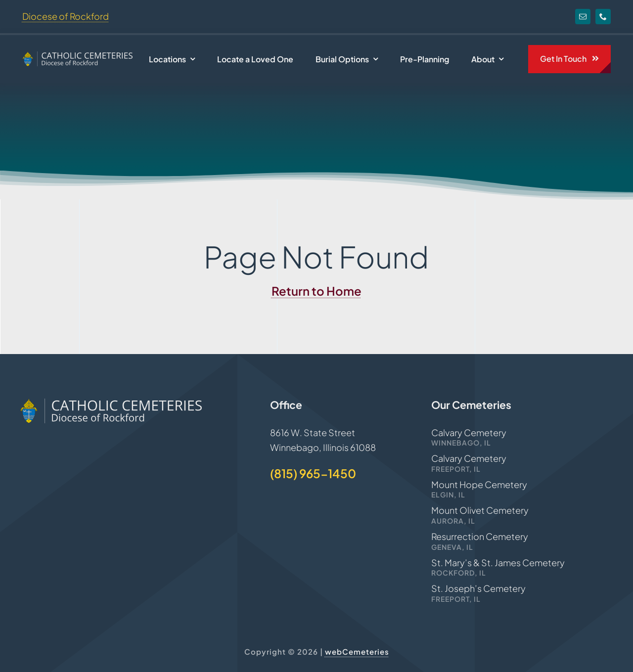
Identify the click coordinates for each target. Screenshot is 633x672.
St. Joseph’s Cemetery (478, 588)
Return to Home (316, 291)
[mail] (583, 17)
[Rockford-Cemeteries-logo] (77, 56)
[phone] (603, 17)
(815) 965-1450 (313, 473)
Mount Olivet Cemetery (480, 510)
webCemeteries (357, 651)
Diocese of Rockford (66, 16)
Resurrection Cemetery (480, 536)
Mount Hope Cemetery (479, 484)
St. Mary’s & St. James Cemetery (498, 562)
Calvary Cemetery (469, 432)
